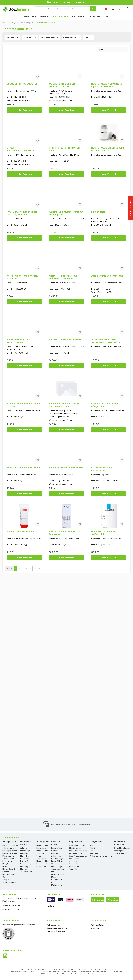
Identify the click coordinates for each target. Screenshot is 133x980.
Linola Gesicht (99, 212)
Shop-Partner (97, 928)
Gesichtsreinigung (59, 864)
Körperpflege (57, 848)
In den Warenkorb (24, 110)
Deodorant (56, 851)
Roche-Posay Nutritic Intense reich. (65, 149)
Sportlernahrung (121, 853)
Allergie (6, 880)
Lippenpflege (57, 866)
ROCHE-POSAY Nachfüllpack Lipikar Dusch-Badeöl (107, 85)
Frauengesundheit (10, 851)
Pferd (93, 848)
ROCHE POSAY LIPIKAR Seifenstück (103, 533)
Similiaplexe (41, 859)
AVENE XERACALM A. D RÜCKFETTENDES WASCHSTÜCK (19, 341)
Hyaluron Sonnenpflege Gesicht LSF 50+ (24, 405)
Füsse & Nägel (57, 861)
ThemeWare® (88, 974)
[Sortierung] (112, 50)
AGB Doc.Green (53, 925)
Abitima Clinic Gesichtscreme (107, 276)
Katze (93, 845)
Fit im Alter (73, 869)
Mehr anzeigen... (10, 882)
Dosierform (30, 37)
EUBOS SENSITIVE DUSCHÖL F (23, 84)
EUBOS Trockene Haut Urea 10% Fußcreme (66, 533)
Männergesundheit (10, 853)
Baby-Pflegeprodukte (78, 856)
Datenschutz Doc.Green (57, 928)
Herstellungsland (50, 37)
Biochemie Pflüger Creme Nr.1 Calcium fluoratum (65, 405)
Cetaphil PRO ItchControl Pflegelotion (105, 405)
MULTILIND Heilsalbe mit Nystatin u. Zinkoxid (62, 85)
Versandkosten (61, 969)
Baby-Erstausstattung (78, 851)
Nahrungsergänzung (122, 851)
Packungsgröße (72, 37)
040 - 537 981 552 (12, 906)
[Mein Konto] (120, 9)
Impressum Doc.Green (56, 931)
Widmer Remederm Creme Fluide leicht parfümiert (63, 277)
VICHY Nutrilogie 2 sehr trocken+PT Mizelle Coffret (106, 341)
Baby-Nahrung (75, 859)
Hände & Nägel (57, 859)
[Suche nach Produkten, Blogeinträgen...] (62, 9)
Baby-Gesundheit (76, 853)
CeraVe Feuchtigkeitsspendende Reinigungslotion (20, 149)
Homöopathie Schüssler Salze (42, 853)
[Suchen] (93, 9)
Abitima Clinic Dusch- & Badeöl (66, 340)
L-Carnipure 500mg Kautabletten (102, 469)
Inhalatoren (25, 859)
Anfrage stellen (97, 925)
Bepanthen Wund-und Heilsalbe (66, 468)
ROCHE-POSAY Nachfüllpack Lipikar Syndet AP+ (22, 213)
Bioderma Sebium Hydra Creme (23, 468)
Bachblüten (41, 866)
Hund (92, 851)
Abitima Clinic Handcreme (21, 532)
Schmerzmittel (9, 848)
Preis (88, 37)
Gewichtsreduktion (122, 848)
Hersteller (13, 37)
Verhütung (73, 861)
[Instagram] (5, 956)
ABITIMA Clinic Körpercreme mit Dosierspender (66, 213)
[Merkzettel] (113, 9)
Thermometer (26, 872)
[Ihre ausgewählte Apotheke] (106, 9)
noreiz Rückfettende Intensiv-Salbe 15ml (23, 277)
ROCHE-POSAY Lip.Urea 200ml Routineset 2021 (108, 149)
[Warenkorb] (128, 9)
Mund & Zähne (8, 856)
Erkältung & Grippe (10, 845)
